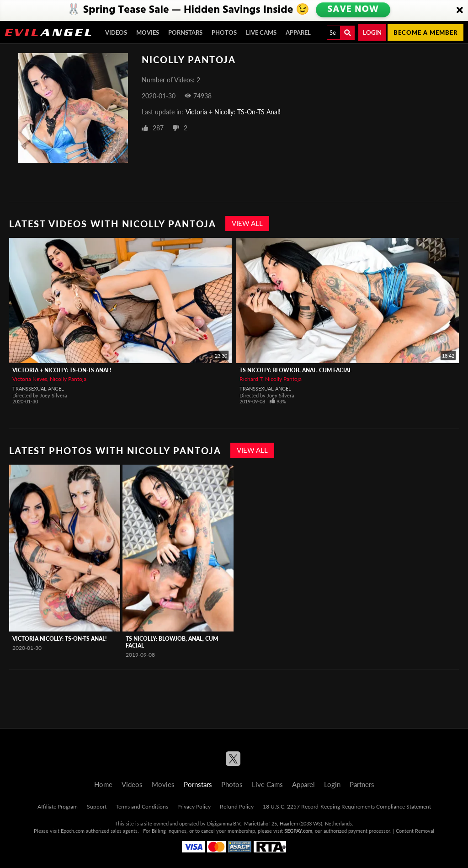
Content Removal (415, 831)
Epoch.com (73, 831)
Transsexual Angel (38, 388)
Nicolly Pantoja (68, 379)
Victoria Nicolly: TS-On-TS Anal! (59, 639)
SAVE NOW (353, 10)
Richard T (251, 379)
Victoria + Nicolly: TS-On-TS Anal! (233, 112)
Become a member (425, 32)
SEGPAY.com (298, 831)
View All (247, 223)
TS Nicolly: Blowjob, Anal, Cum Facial (295, 370)
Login (372, 32)
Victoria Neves (30, 379)
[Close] (460, 11)
